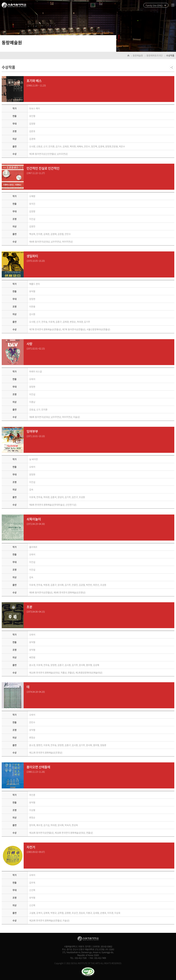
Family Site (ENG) (154, 5)
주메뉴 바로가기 (0, 0)
